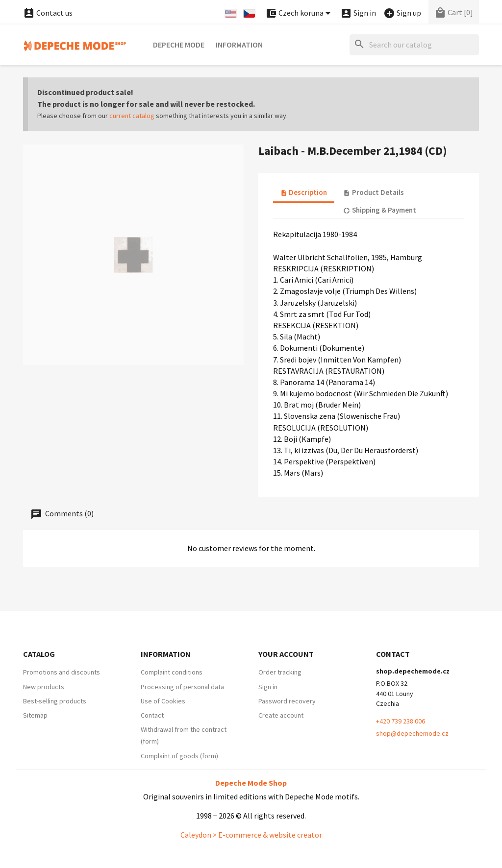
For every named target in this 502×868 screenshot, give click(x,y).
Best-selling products (55, 701)
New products (44, 687)
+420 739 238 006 (401, 721)
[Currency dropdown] (300, 13)
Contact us (48, 13)
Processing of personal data (182, 687)
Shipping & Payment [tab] (379, 210)
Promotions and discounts (62, 672)
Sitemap (35, 715)
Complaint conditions (172, 672)
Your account (286, 654)
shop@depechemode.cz (412, 733)
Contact (152, 715)
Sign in (268, 687)
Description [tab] (304, 192)
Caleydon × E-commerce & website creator (251, 835)
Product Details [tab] (373, 192)
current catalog (132, 116)
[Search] (414, 45)
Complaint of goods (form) (179, 756)
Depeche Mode (179, 45)
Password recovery (287, 701)
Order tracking (280, 672)
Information (239, 45)
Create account (281, 715)
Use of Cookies (163, 701)
